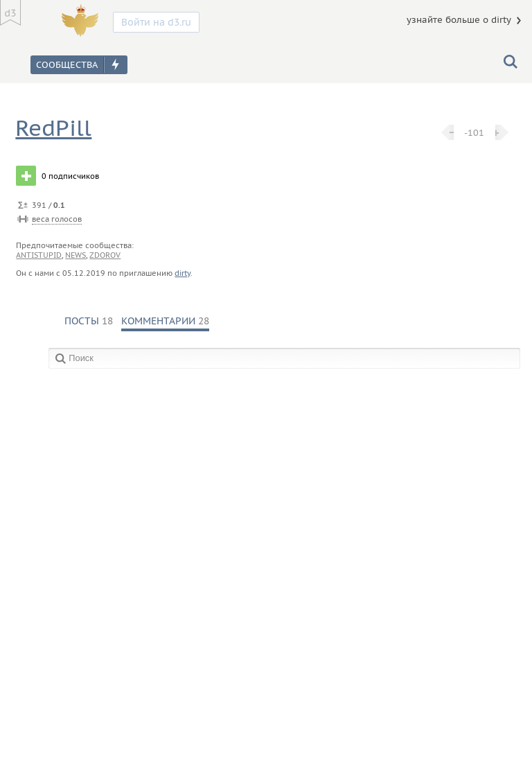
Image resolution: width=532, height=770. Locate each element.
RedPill (53, 128)
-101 (474, 132)
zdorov (105, 255)
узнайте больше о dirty (459, 20)
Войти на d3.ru (156, 22)
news (76, 255)
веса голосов (57, 219)
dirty (183, 273)
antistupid (39, 255)
